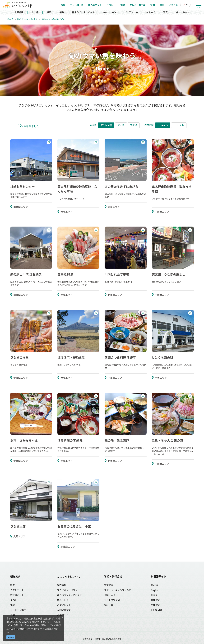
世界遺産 (19, 12)
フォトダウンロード (114, 600)
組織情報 (62, 585)
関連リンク (63, 600)
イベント (15, 600)
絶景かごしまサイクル (83, 12)
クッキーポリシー (33, 629)
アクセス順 (106, 125)
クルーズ (151, 12)
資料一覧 (109, 605)
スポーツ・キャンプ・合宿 (118, 590)
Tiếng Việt (156, 610)
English (155, 590)
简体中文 (155, 605)
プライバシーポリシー (68, 590)
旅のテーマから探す (27, 19)
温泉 (49, 12)
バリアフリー (131, 12)
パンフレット (183, 12)
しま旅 (35, 12)
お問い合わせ (64, 610)
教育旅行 (109, 585)
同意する (11, 637)
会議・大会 (110, 595)
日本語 (154, 585)
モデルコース (17, 590)
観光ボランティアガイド (69, 595)
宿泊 (13, 615)
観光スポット (17, 595)
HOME (10, 19)
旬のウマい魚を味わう (53, 19)
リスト (179, 125)
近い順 (121, 125)
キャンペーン (109, 12)
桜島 (62, 12)
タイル (163, 125)
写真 (165, 12)
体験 (13, 605)
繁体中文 (155, 600)
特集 (13, 585)
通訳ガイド (63, 615)
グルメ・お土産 (18, 610)
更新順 (134, 125)
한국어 (154, 595)
